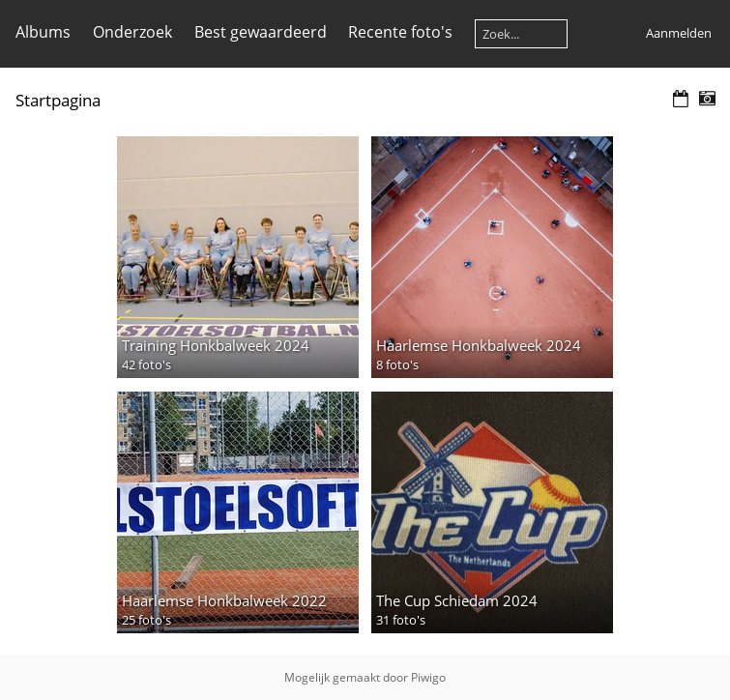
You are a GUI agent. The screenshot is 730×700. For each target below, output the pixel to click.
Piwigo (428, 677)
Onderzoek (132, 32)
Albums (43, 32)
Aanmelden (679, 33)
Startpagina (58, 100)
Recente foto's (400, 32)
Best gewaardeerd (261, 32)
